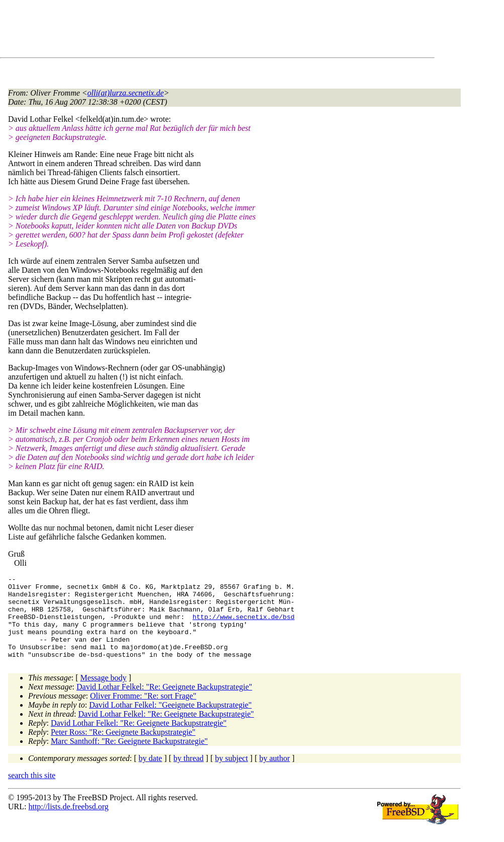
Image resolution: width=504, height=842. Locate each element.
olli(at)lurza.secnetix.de (126, 93)
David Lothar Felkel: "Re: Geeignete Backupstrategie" (164, 703)
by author (274, 775)
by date (151, 775)
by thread (189, 775)
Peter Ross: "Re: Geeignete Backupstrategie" (123, 749)
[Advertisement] (191, 31)
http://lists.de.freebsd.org (68, 823)
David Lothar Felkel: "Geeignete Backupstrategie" (170, 721)
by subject (232, 775)
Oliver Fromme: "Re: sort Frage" (143, 712)
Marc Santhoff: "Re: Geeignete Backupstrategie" (129, 758)
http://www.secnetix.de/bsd (244, 626)
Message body (104, 694)
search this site (32, 792)
